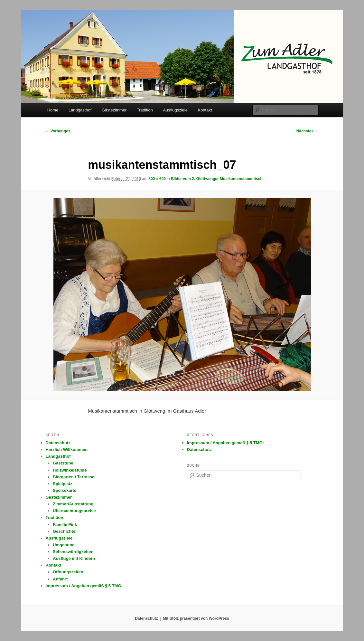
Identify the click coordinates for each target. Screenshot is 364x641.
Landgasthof (80, 110)
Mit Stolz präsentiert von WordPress (196, 618)
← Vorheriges (58, 131)
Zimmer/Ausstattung (73, 504)
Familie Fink (65, 525)
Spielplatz (63, 484)
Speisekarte (65, 490)
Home (53, 110)
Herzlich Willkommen (67, 450)
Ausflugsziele (175, 110)
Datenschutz (58, 443)
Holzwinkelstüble (70, 470)
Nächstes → (308, 131)
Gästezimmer (114, 110)
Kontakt (205, 110)
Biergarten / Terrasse (74, 477)
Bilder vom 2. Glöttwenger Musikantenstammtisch (217, 179)
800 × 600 (157, 179)
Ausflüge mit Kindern (74, 558)
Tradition (145, 110)
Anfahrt (60, 579)
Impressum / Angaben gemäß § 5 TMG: (84, 586)
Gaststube (63, 463)
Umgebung (64, 545)
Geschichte (64, 531)
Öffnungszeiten (68, 572)
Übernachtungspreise (74, 511)
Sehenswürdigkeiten (73, 552)
